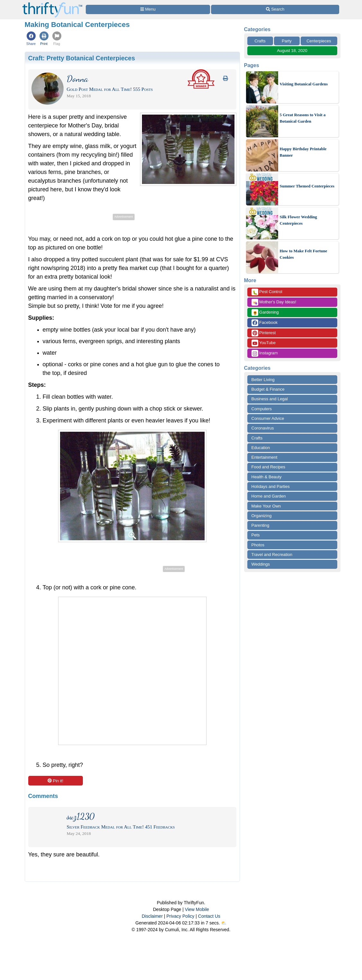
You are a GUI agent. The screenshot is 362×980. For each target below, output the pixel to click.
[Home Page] (52, 4)
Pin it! (55, 781)
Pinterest (264, 333)
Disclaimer (152, 916)
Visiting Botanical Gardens (304, 84)
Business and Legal (270, 399)
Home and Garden (269, 496)
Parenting (260, 525)
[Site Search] (275, 9)
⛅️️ (224, 923)
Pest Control (267, 292)
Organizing (262, 516)
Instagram (265, 353)
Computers (262, 409)
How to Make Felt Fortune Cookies (304, 254)
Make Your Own (266, 506)
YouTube (264, 343)
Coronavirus (263, 428)
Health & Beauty (267, 477)
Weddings (261, 564)
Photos (258, 545)
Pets (256, 535)
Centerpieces (319, 41)
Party (287, 41)
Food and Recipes (269, 467)
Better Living (263, 380)
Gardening (265, 312)
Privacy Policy (180, 916)
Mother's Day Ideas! (274, 302)
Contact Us (209, 916)
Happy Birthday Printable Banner (303, 152)
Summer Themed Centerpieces (307, 186)
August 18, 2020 (292, 51)
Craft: (82, 58)
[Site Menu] (148, 9)
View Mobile (197, 909)
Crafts (260, 41)
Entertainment (265, 457)
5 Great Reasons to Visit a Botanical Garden (303, 118)
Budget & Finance (268, 389)
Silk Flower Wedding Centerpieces (299, 220)
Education (261, 448)
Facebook (265, 323)
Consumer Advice (268, 418)
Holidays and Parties (271, 486)
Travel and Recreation (272, 555)
